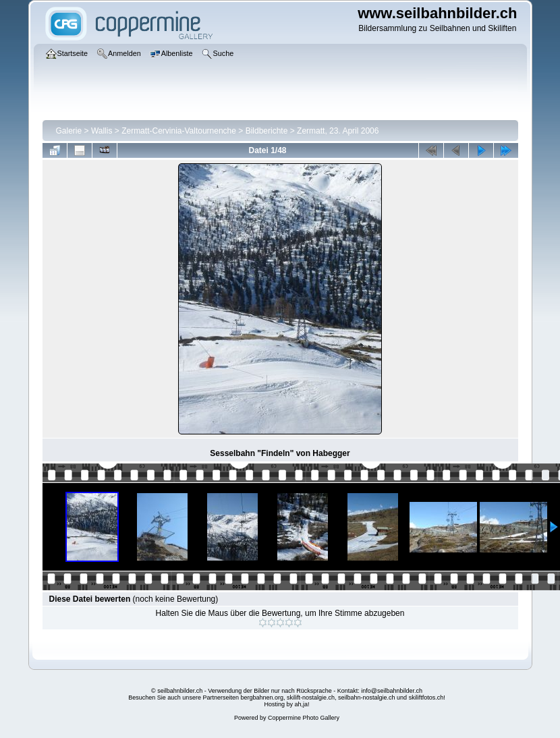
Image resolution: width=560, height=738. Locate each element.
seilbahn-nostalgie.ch (367, 698)
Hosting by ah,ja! (286, 704)
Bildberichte (267, 131)
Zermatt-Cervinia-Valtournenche (179, 131)
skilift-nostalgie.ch (311, 698)
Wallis (102, 131)
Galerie (69, 131)
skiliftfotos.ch (426, 698)
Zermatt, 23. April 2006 (338, 131)
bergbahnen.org (262, 698)
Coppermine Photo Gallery (304, 718)
